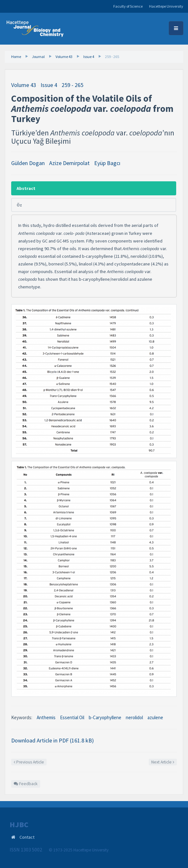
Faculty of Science (128, 6)
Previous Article (29, 762)
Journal (38, 57)
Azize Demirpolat (69, 163)
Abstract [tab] (26, 188)
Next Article (163, 762)
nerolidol (134, 717)
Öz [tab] (19, 205)
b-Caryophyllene (105, 717)
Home (16, 57)
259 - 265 (112, 57)
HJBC (19, 825)
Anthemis (46, 717)
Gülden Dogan (28, 163)
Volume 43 (64, 57)
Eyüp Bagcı (107, 163)
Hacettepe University (166, 6)
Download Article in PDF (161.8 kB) (53, 740)
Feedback (26, 784)
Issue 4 (89, 57)
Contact (27, 837)
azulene (155, 717)
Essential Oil (72, 717)
